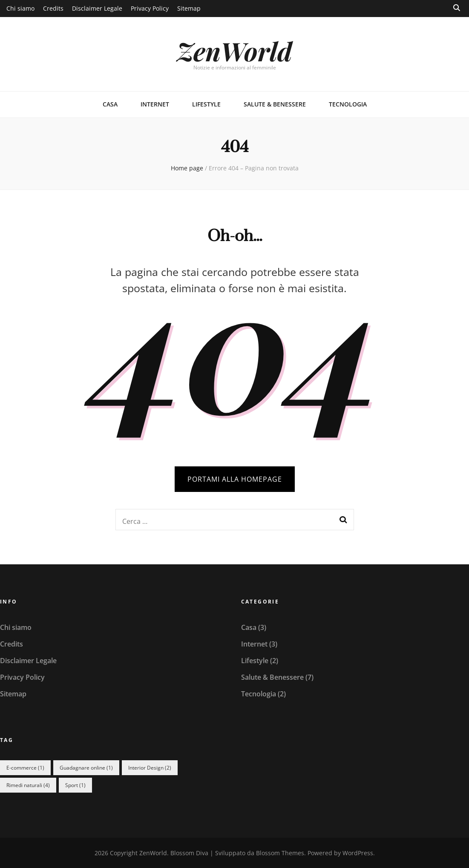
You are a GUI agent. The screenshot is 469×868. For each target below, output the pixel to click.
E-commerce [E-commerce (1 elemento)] (25, 768)
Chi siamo (20, 8)
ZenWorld (234, 51)
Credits (53, 8)
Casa (110, 104)
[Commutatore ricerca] (457, 8)
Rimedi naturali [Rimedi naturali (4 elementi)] (28, 785)
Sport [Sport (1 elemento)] (75, 785)
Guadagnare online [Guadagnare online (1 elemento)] (86, 768)
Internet (155, 104)
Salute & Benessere (275, 104)
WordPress (358, 853)
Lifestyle (206, 104)
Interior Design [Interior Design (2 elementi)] (150, 768)
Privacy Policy (150, 8)
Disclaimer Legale (97, 8)
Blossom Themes (280, 853)
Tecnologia (348, 104)
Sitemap (189, 8)
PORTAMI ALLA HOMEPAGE (235, 479)
